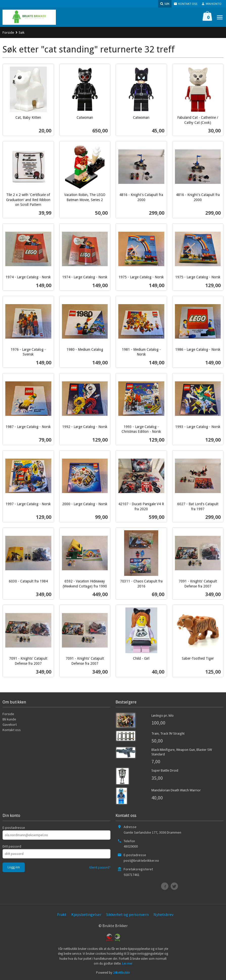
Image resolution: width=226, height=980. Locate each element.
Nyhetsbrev (163, 914)
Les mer (127, 963)
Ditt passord (12, 846)
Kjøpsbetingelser (86, 914)
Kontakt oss (12, 730)
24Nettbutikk (121, 973)
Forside (8, 32)
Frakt (62, 914)
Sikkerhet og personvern (127, 914)
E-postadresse (14, 828)
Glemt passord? (100, 867)
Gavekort (10, 724)
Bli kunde (9, 719)
